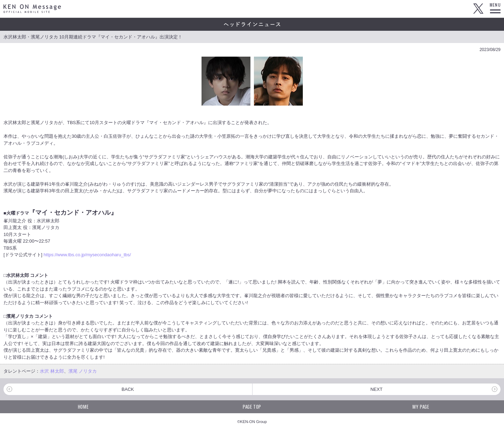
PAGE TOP (252, 407)
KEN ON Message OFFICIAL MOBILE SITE (32, 9)
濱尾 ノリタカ (83, 371)
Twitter (478, 9)
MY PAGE (421, 407)
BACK (128, 389)
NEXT (376, 389)
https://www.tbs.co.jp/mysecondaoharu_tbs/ (87, 255)
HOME (83, 407)
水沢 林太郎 (52, 371)
